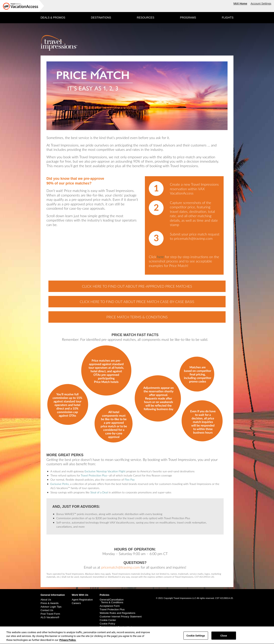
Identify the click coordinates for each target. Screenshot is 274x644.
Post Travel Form (50, 614)
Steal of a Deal (99, 492)
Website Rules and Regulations (117, 613)
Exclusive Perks (60, 484)
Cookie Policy (107, 624)
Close (224, 637)
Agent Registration (82, 600)
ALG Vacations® (50, 617)
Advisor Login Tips (51, 607)
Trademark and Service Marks (117, 627)
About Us (46, 600)
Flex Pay (130, 480)
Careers (76, 603)
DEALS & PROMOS (53, 18)
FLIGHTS (228, 18)
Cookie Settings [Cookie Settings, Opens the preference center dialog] (196, 637)
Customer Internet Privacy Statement (121, 617)
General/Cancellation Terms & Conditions (112, 601)
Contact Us (47, 610)
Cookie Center (108, 620)
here (161, 257)
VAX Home (240, 4)
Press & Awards (50, 603)
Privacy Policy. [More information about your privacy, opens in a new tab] (68, 642)
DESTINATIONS (101, 18)
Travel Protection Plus (94, 475)
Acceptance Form (110, 606)
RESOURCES (146, 18)
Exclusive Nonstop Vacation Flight (105, 471)
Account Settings (261, 4)
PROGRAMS (188, 18)
